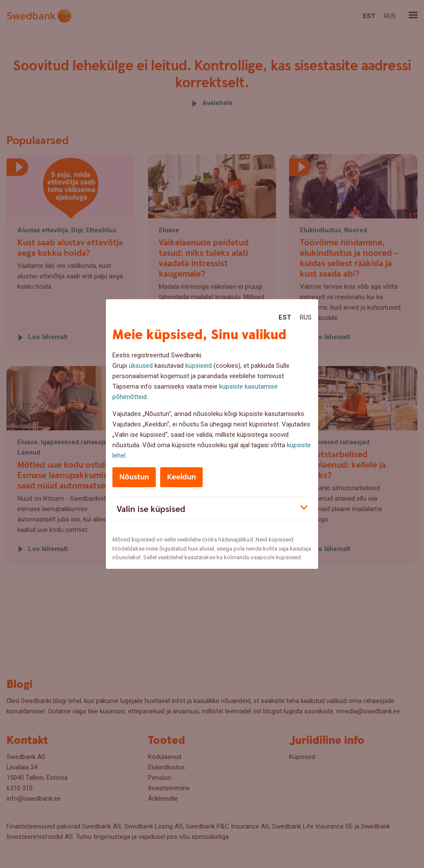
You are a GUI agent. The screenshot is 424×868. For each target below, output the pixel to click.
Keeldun (181, 477)
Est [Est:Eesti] (285, 317)
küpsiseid (199, 366)
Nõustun (134, 477)
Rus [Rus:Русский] (306, 317)
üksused (141, 366)
